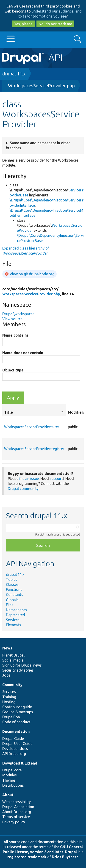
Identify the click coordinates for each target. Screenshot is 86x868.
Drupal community (23, 489)
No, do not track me (55, 24)
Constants (15, 595)
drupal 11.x (14, 74)
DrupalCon (11, 717)
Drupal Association (18, 807)
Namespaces (17, 610)
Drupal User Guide (17, 744)
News (7, 648)
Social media (13, 660)
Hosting (9, 702)
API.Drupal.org (14, 754)
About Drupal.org (17, 812)
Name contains (15, 335)
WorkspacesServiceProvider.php (41, 86)
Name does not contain (23, 353)
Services (13, 620)
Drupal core (12, 770)
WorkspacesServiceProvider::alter (32, 427)
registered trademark (27, 857)
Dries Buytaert (65, 857)
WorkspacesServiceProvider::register (34, 449)
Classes (12, 585)
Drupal (71, 852)
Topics (12, 580)
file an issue (29, 479)
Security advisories (18, 670)
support (56, 479)
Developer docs (15, 749)
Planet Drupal (13, 655)
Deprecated (15, 615)
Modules (10, 775)
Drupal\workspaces (18, 314)
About (8, 795)
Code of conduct (16, 722)
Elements (14, 625)
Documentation (16, 731)
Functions (14, 590)
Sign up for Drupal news (22, 665)
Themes (9, 780)
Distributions (13, 785)
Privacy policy (14, 822)
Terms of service (16, 817)
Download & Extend (20, 763)
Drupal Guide (13, 739)
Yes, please (23, 24)
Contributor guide (17, 707)
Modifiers (76, 412)
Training (9, 697)
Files (10, 605)
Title (34, 412)
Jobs (6, 675)
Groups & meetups (18, 712)
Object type (13, 370)
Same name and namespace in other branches (38, 145)
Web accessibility (17, 802)
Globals (12, 600)
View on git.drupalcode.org (32, 274)
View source (12, 319)
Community (12, 685)
